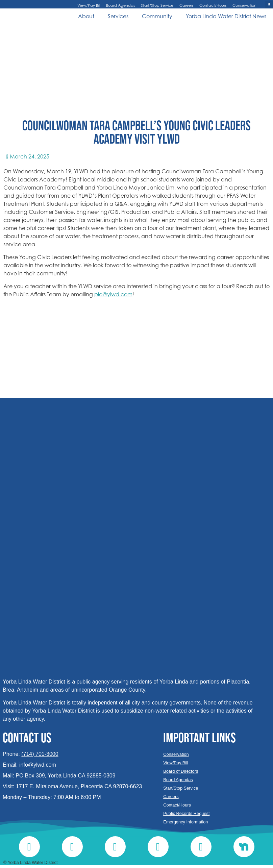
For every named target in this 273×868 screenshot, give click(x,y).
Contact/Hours (213, 6)
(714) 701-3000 (40, 754)
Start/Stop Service (157, 6)
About (86, 16)
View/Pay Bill (89, 6)
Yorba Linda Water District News (226, 16)
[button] (269, 5)
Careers (186, 6)
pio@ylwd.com (113, 294)
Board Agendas (120, 6)
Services (118, 16)
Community (157, 16)
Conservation (244, 6)
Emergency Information (185, 822)
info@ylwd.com (38, 765)
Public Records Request (186, 813)
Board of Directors (181, 771)
